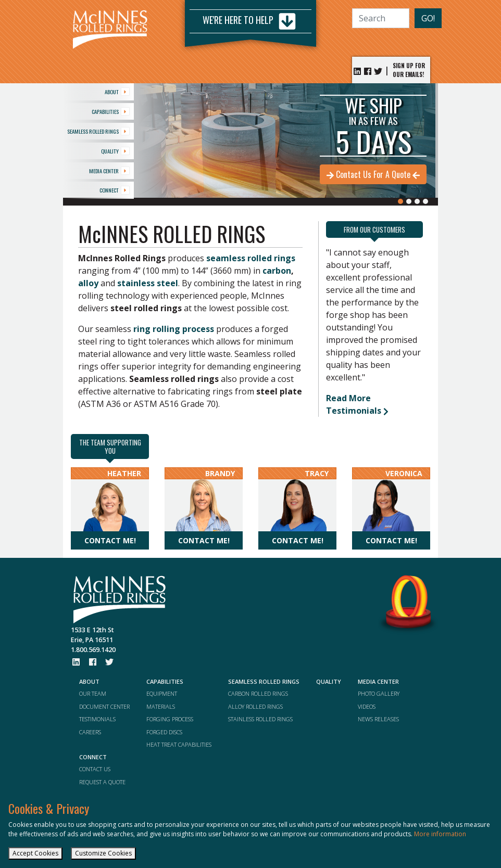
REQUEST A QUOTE (102, 782)
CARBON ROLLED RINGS (258, 693)
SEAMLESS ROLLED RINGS (98, 131)
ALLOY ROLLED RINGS (255, 706)
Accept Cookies (35, 853)
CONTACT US (95, 769)
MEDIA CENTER (109, 171)
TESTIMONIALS (97, 719)
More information (440, 834)
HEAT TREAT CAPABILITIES (179, 744)
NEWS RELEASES (378, 719)
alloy (88, 283)
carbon (277, 271)
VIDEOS (367, 706)
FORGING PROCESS (170, 719)
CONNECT (115, 190)
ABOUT (117, 92)
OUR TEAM (93, 693)
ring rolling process (174, 329)
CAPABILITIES (111, 111)
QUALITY (115, 151)
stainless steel (148, 283)
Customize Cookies (103, 853)
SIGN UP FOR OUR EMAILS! (409, 70)
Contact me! (110, 540)
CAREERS (90, 732)
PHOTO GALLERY (379, 693)
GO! (428, 18)
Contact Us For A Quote (373, 174)
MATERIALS (161, 706)
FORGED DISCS (164, 732)
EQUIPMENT (162, 693)
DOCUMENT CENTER (104, 706)
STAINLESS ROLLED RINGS (260, 719)
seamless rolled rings (251, 258)
